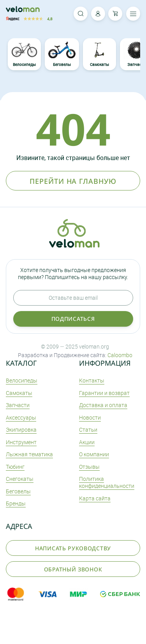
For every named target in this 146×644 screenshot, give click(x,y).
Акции (87, 442)
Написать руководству (73, 548)
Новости (90, 417)
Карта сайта (95, 498)
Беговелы (62, 54)
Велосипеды (25, 54)
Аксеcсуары (21, 417)
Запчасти (18, 405)
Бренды (16, 503)
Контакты (92, 380)
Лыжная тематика (29, 454)
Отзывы (89, 467)
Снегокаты (20, 479)
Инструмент (21, 442)
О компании (94, 454)
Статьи (88, 430)
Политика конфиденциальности (107, 482)
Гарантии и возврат (104, 393)
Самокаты (99, 54)
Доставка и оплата (103, 405)
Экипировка (21, 430)
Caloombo (120, 355)
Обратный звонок (73, 569)
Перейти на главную (73, 181)
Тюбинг (15, 467)
